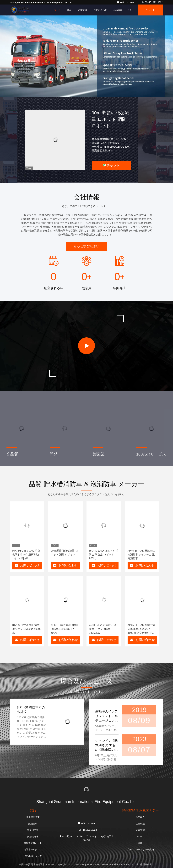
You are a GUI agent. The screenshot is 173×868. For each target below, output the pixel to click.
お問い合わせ (100, 10)
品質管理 (140, 830)
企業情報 (82, 10)
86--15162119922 (152, 2)
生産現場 (140, 824)
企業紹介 (140, 817)
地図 (140, 843)
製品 (69, 10)
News (140, 837)
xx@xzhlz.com (126, 2)
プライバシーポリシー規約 (140, 849)
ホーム (57, 10)
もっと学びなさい (86, 246)
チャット (150, 10)
